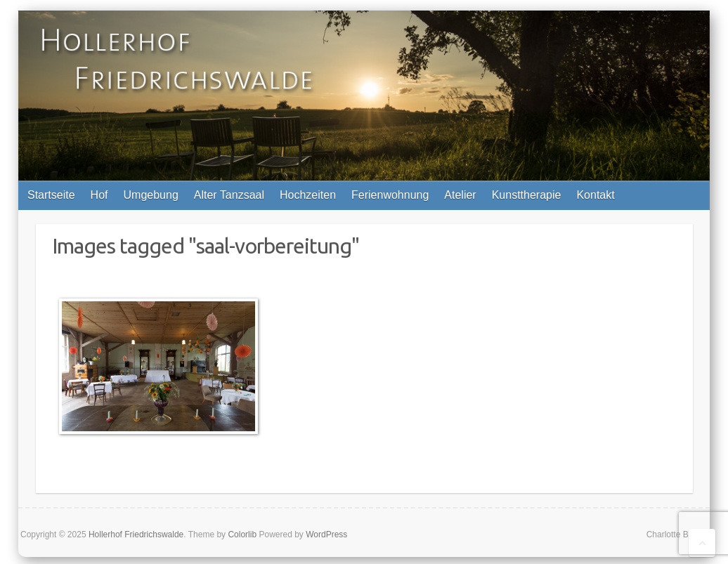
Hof (99, 195)
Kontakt (595, 195)
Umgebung (151, 195)
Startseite (51, 195)
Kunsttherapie (527, 195)
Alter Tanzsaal (229, 195)
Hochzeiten (308, 195)
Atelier (460, 195)
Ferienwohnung (390, 195)
